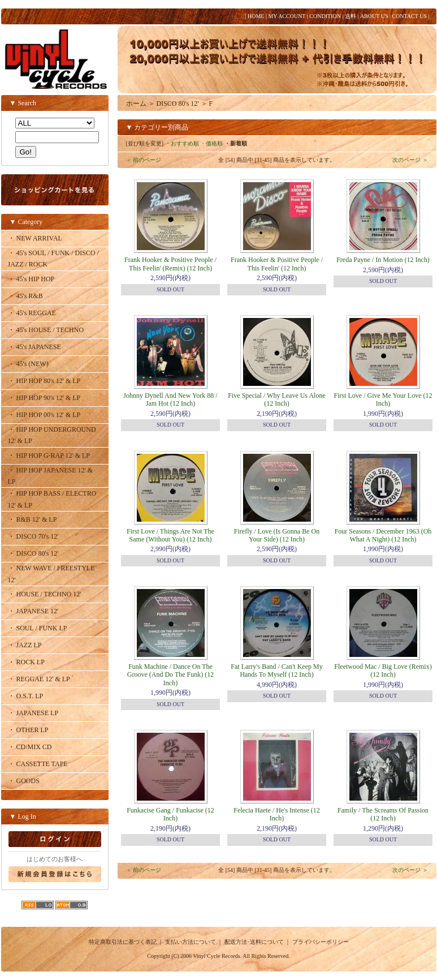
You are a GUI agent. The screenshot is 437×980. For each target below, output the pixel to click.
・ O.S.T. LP (26, 696)
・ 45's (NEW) (28, 364)
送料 (351, 16)
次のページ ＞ (410, 160)
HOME (256, 16)
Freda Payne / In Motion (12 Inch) (383, 260)
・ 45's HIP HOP (31, 279)
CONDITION (325, 16)
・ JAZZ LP (25, 645)
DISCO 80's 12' (178, 104)
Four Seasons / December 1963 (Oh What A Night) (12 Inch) (383, 535)
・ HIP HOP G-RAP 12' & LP (49, 455)
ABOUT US (374, 16)
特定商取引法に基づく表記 (123, 942)
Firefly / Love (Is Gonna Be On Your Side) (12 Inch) (277, 535)
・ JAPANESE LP (33, 713)
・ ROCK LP (26, 662)
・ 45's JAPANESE (34, 347)
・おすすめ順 (182, 143)
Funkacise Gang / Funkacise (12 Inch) (170, 814)
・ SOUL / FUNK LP (38, 628)
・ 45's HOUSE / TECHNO (46, 330)
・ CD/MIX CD (30, 747)
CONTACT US (409, 16)
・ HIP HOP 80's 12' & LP (44, 381)
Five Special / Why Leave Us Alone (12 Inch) (276, 399)
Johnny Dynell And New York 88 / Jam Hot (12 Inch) (170, 399)
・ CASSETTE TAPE (38, 764)
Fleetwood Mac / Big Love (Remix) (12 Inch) (383, 670)
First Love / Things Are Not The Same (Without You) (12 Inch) (170, 535)
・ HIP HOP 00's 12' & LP (44, 415)
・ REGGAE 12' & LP (39, 679)
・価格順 (211, 143)
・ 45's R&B (25, 296)
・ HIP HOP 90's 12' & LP (44, 398)
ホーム (136, 104)
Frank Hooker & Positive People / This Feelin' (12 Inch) (277, 264)
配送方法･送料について (254, 942)
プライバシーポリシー (321, 942)
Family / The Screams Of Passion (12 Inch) (383, 814)
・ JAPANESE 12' (33, 611)
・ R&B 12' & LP (33, 519)
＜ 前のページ (144, 160)
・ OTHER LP (28, 730)
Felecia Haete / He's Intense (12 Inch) (276, 814)
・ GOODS (24, 781)
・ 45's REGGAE (32, 313)
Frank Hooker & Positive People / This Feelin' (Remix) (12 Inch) (170, 264)
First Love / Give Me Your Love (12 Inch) (383, 399)
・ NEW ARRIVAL (35, 238)
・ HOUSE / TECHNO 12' (45, 594)
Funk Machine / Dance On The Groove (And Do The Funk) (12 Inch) (170, 675)
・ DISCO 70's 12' (33, 536)
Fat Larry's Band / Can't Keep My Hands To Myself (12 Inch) (276, 670)
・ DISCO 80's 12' (33, 553)
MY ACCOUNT (287, 16)
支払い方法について (191, 942)
